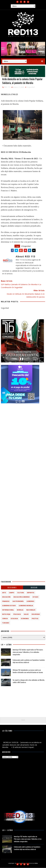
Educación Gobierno (22, 597)
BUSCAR (34, 588)
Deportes (31, 593)
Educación (6, 597)
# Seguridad (26, 246)
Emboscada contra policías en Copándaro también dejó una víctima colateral (29, 661)
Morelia (20, 610)
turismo (6, 623)
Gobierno (30, 601)
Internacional (8, 610)
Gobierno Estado (9, 606)
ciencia (5, 619)
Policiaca (17, 614)
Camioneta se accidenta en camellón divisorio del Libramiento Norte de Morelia (21, 738)
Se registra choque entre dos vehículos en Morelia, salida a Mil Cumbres (29, 681)
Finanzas (6, 601)
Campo (12, 593)
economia (25, 619)
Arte (4, 593)
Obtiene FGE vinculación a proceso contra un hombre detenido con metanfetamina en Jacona (28, 671)
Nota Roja (6, 614)
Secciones (12, 588)
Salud (26, 614)
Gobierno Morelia (26, 606)
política (35, 619)
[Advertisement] (23, 429)
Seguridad (31, 87)
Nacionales (31, 610)
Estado (35, 597)
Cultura (21, 593)
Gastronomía (18, 601)
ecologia (14, 619)
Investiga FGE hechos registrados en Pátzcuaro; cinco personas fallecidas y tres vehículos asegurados (28, 652)
